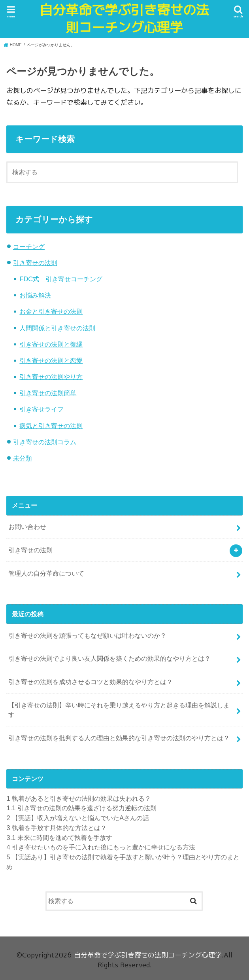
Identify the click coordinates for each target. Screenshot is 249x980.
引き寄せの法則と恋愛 (51, 360)
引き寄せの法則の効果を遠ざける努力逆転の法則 (81, 808)
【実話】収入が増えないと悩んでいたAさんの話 (78, 818)
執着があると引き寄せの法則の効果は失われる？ (79, 798)
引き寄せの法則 (35, 263)
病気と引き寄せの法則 (51, 426)
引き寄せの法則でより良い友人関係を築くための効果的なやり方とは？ (109, 658)
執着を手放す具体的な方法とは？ (57, 828)
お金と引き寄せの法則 (51, 311)
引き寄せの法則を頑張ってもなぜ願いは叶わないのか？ (87, 635)
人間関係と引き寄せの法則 (57, 328)
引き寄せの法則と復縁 (51, 344)
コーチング (29, 246)
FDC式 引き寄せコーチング (61, 279)
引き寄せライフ (41, 409)
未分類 (23, 458)
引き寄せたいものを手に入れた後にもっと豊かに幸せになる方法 (101, 847)
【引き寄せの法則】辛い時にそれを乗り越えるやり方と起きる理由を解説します (119, 710)
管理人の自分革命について (46, 573)
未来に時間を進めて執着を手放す (59, 838)
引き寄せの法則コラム (45, 442)
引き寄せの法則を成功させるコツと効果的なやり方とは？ (91, 682)
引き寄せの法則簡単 (48, 393)
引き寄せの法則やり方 (51, 377)
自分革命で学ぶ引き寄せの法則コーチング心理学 (124, 19)
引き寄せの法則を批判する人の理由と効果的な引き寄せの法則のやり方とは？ (119, 738)
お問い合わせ (27, 527)
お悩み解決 (35, 295)
